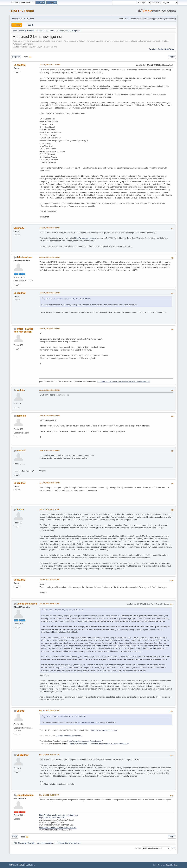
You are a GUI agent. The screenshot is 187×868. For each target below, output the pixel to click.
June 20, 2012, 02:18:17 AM (49, 329)
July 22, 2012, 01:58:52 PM (49, 580)
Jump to (138, 848)
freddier (21, 390)
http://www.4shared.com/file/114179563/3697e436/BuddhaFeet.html (124, 381)
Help (155, 865)
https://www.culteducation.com (104, 730)
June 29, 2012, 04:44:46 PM (49, 450)
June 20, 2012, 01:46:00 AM (49, 228)
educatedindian (25, 795)
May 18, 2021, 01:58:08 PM (49, 795)
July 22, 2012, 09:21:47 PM (49, 604)
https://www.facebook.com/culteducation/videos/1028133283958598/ (99, 744)
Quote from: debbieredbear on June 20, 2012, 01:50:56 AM (67, 299)
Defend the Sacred (27, 604)
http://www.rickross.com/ (86, 238)
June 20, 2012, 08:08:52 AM (49, 416)
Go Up (15, 837)
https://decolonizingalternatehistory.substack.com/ (59, 815)
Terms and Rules (164, 865)
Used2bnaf (22, 755)
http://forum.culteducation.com (69, 736)
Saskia (20, 510)
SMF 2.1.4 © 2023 (16, 865)
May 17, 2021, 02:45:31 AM (49, 755)
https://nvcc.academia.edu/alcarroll (53, 818)
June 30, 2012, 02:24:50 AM (49, 483)
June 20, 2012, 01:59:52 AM (49, 293)
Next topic (169, 49)
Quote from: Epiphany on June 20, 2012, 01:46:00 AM (65, 717)
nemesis (21, 416)
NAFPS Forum (22, 11)
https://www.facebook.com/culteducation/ (85, 741)
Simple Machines (29, 865)
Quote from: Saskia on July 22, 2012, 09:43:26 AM (64, 610)
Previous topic (156, 49)
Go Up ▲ (174, 865)
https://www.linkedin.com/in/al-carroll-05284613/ (58, 827)
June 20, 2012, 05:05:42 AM (49, 390)
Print (172, 57)
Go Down (16, 57)
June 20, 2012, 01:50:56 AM (49, 257)
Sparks (20, 711)
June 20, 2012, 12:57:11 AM (49, 65)
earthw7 (21, 451)
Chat (127, 19)
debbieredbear (24, 257)
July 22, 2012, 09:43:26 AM (49, 509)
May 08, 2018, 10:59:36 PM (49, 711)
